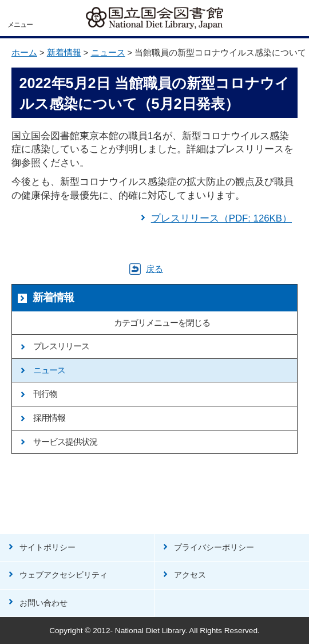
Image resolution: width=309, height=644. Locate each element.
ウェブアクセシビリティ (64, 575)
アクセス (190, 575)
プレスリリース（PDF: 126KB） (221, 218)
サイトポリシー (47, 548)
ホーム (24, 53)
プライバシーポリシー (214, 548)
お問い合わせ (43, 603)
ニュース (108, 53)
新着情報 (64, 53)
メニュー (20, 25)
